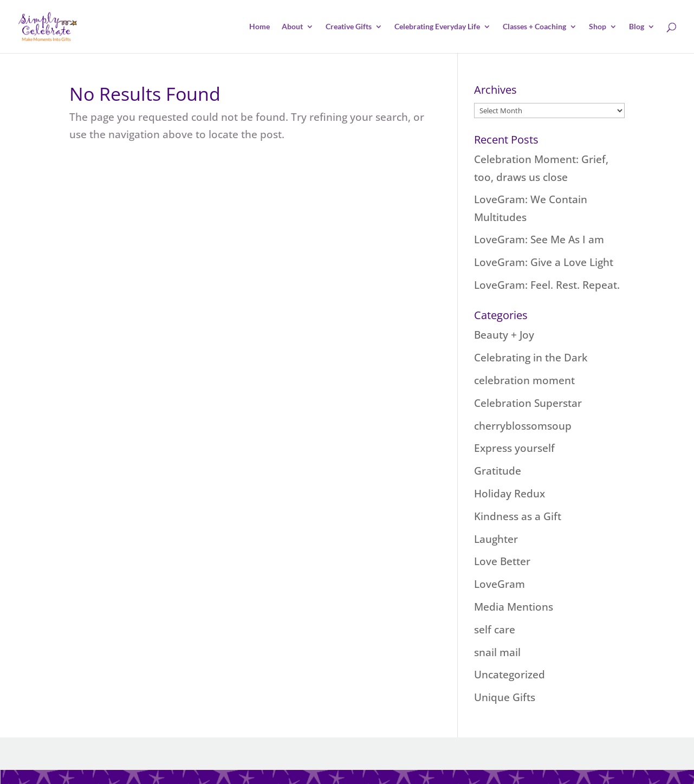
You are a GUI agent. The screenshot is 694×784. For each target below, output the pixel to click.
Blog (637, 27)
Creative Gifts (349, 27)
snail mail (497, 652)
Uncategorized (510, 675)
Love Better (502, 561)
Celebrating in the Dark (531, 358)
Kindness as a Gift (518, 516)
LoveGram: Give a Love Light (544, 262)
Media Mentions (514, 607)
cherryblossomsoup (523, 426)
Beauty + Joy (504, 335)
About (292, 27)
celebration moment (524, 380)
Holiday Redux (510, 494)
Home (260, 27)
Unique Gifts (505, 697)
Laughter (496, 539)
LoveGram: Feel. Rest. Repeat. (547, 285)
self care (495, 630)
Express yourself (514, 448)
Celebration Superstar (528, 403)
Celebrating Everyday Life (437, 27)
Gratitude (498, 471)
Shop (598, 27)
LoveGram (500, 584)
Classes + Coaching (534, 27)
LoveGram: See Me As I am (539, 239)
